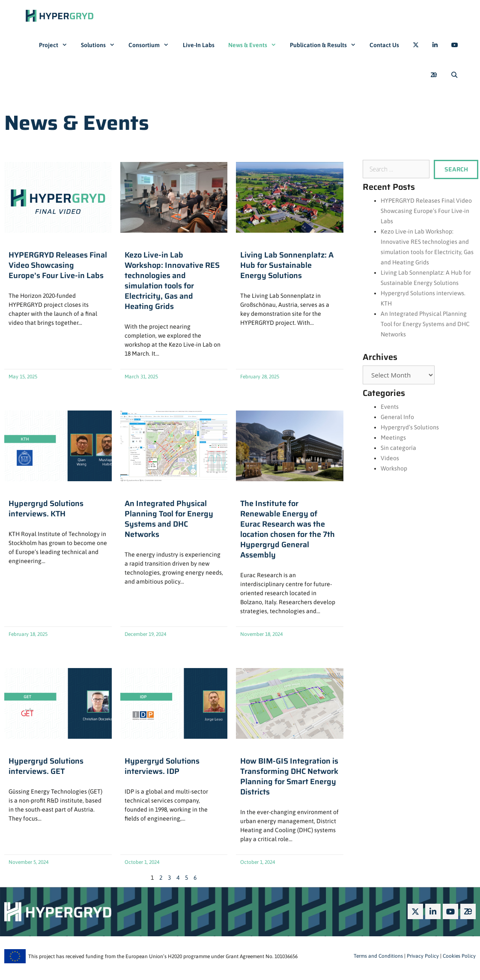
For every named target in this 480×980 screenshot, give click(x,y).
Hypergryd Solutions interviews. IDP (162, 766)
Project (57, 45)
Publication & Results (326, 45)
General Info (397, 417)
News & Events (256, 45)
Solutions (101, 45)
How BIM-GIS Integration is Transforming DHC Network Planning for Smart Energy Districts (289, 776)
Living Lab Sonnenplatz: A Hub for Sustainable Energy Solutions (287, 265)
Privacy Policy (422, 956)
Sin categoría (398, 448)
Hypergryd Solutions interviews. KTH (46, 509)
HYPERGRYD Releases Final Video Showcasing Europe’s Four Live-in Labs (58, 265)
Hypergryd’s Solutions (410, 427)
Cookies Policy (459, 956)
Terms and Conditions (378, 956)
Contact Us (384, 45)
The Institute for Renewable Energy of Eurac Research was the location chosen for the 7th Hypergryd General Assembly (288, 529)
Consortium (152, 45)
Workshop (394, 468)
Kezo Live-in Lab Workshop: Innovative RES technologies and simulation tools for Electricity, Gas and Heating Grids (172, 281)
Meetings (393, 438)
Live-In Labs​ (199, 45)
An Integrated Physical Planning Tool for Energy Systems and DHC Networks (169, 519)
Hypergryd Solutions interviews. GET (46, 766)
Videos (390, 458)
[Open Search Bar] (454, 75)
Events (390, 407)
